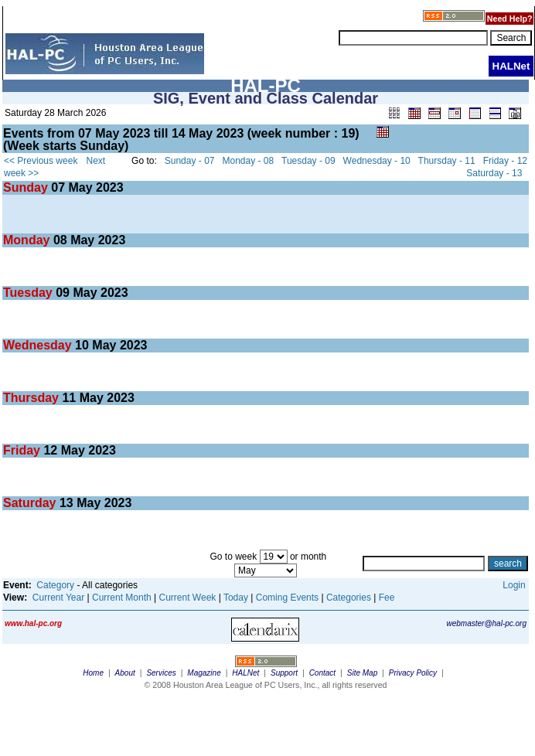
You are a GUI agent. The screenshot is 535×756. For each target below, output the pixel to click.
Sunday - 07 (190, 161)
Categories (349, 598)
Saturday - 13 (494, 173)
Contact (322, 673)
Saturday (31, 503)
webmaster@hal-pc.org (486, 623)
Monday (28, 240)
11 (69, 398)
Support (284, 673)
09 (63, 293)
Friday (23, 450)
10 (82, 345)
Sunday (27, 187)
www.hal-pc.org (33, 623)
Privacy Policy (413, 673)
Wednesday (39, 345)
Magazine (204, 673)
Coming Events (287, 598)
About (125, 673)
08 (60, 240)
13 (66, 503)
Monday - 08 (249, 161)
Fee (387, 598)
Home (93, 673)
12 (50, 450)
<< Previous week (41, 161)
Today (236, 598)
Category (55, 585)
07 (58, 187)
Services (161, 673)
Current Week (188, 598)
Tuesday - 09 (308, 161)
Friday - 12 (505, 161)
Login (514, 585)
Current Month (122, 598)
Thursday (32, 398)
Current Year (58, 598)
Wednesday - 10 (377, 161)
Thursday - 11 (447, 161)
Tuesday (29, 293)
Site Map (362, 673)
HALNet (245, 673)
